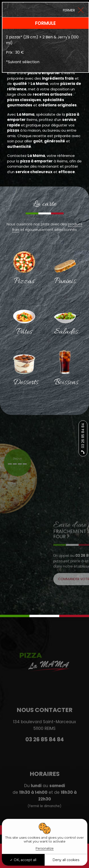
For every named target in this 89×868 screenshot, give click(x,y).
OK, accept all (23, 860)
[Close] (73, 10)
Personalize (45, 848)
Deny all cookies (66, 860)
